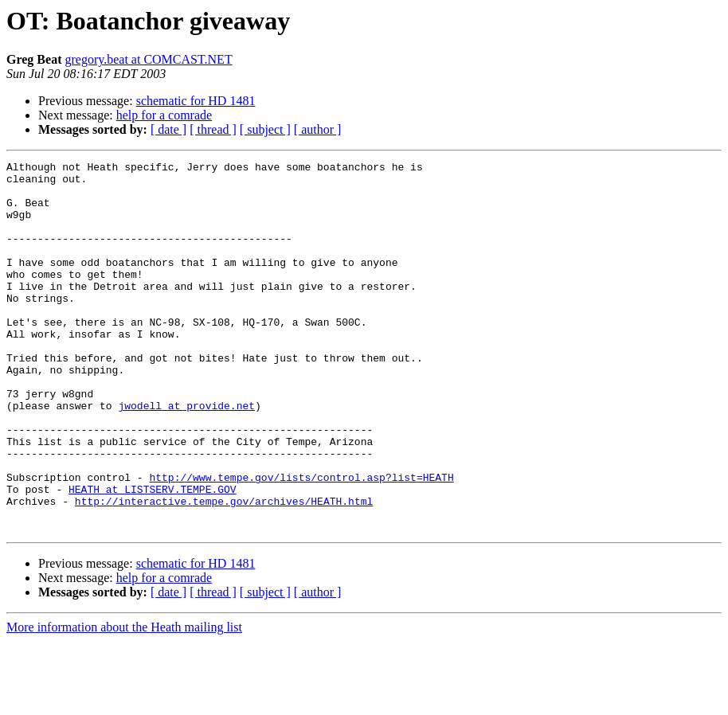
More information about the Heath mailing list (124, 701)
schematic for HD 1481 (196, 101)
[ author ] (318, 129)
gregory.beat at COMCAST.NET (148, 59)
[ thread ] (213, 129)
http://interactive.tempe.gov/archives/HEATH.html (224, 570)
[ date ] (168, 129)
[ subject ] (265, 129)
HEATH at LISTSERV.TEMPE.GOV (153, 556)
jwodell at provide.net (186, 455)
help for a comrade (164, 115)
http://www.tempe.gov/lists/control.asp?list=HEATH (301, 541)
